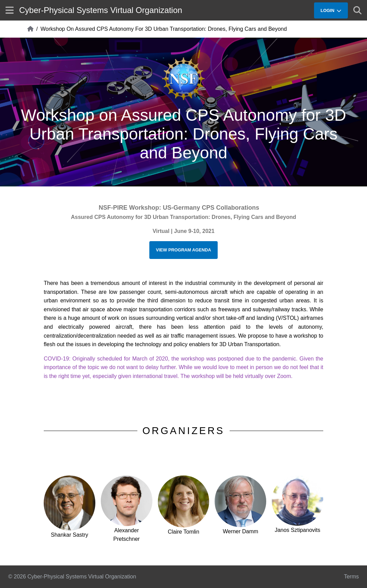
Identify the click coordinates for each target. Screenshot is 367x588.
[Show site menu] (10, 10)
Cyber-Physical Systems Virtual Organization (101, 10)
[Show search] (357, 10)
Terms (351, 577)
